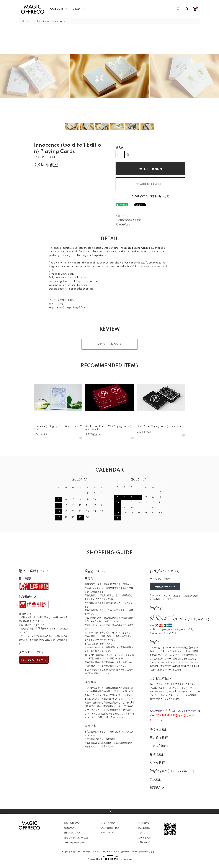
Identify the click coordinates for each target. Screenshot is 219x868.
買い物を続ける (123, 225)
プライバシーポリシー (74, 843)
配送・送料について (73, 823)
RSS (103, 833)
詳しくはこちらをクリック (31, 625)
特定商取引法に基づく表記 (128, 220)
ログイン (142, 833)
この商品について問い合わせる (150, 196)
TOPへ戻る (109, 811)
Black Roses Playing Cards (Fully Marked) (160, 427)
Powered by (109, 858)
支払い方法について (73, 833)
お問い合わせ (144, 842)
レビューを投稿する (109, 344)
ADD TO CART (150, 169)
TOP (23, 21)
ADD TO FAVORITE (150, 184)
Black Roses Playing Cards (51, 21)
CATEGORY (57, 9)
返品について (122, 216)
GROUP (77, 9)
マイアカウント (145, 823)
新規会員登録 (144, 828)
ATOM (111, 833)
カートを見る (145, 838)
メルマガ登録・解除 (110, 828)
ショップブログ (108, 823)
